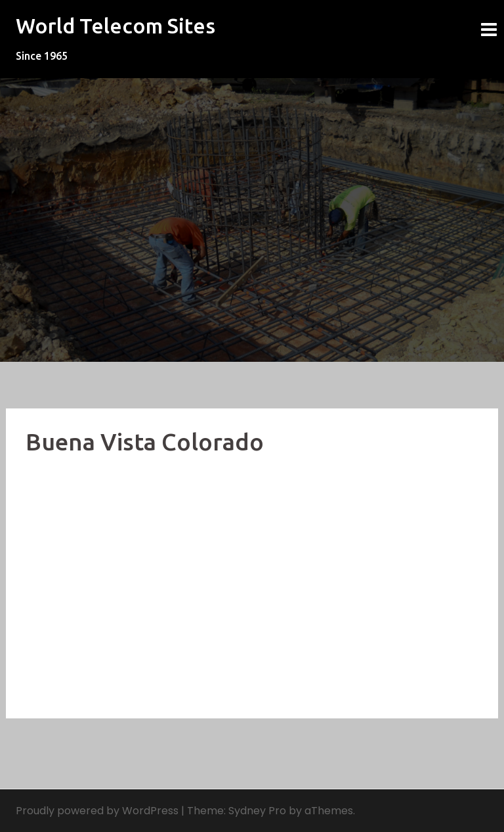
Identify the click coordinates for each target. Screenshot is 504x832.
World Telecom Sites (115, 26)
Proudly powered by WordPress (97, 811)
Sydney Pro (257, 811)
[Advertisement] (252, 600)
